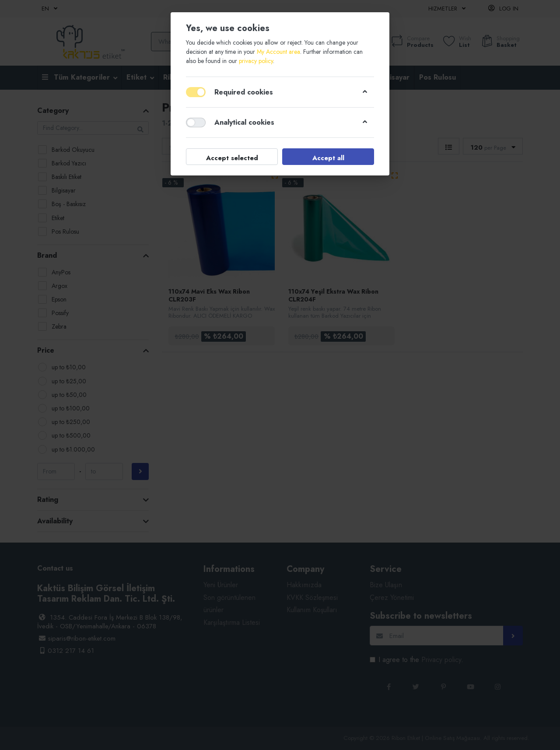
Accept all (328, 158)
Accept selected (232, 158)
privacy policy (256, 61)
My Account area (278, 52)
